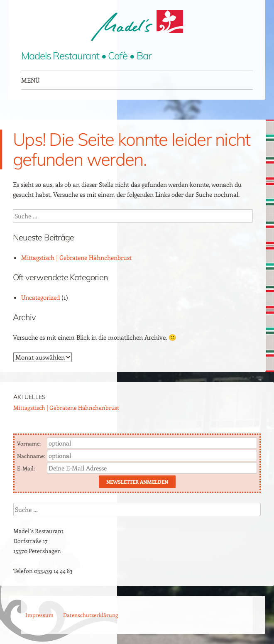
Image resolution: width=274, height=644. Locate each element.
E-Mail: (27, 468)
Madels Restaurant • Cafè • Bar (86, 56)
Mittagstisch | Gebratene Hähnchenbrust (76, 257)
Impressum (39, 615)
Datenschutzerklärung (91, 615)
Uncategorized (40, 297)
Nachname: (32, 456)
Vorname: (29, 443)
